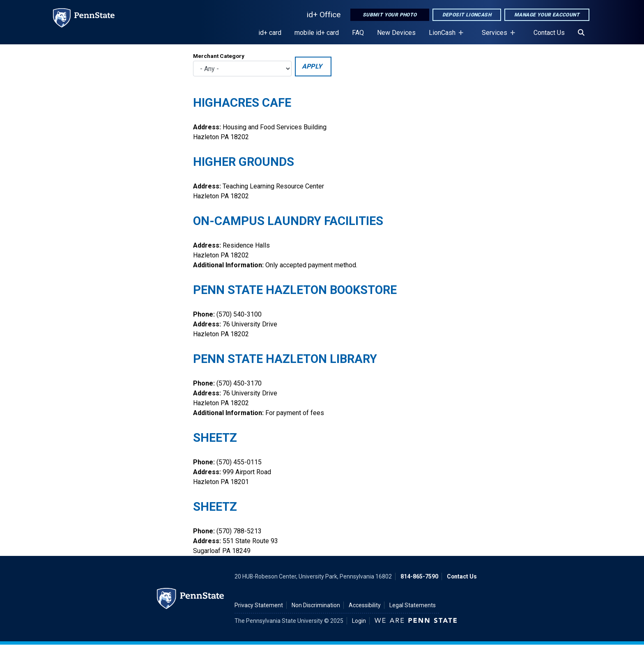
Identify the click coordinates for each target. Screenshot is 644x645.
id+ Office (324, 15)
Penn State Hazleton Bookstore (295, 290)
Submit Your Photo (390, 15)
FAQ (358, 33)
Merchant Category (219, 56)
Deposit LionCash (467, 15)
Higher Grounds (244, 162)
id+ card (270, 33)
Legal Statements (413, 605)
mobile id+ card (317, 33)
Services (496, 37)
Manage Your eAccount (547, 15)
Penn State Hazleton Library (285, 359)
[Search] (581, 33)
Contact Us (549, 33)
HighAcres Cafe (242, 103)
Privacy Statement (259, 605)
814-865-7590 (419, 576)
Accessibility (365, 605)
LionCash (444, 37)
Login (359, 621)
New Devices (396, 33)
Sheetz (215, 438)
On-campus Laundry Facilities (288, 221)
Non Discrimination (316, 605)
